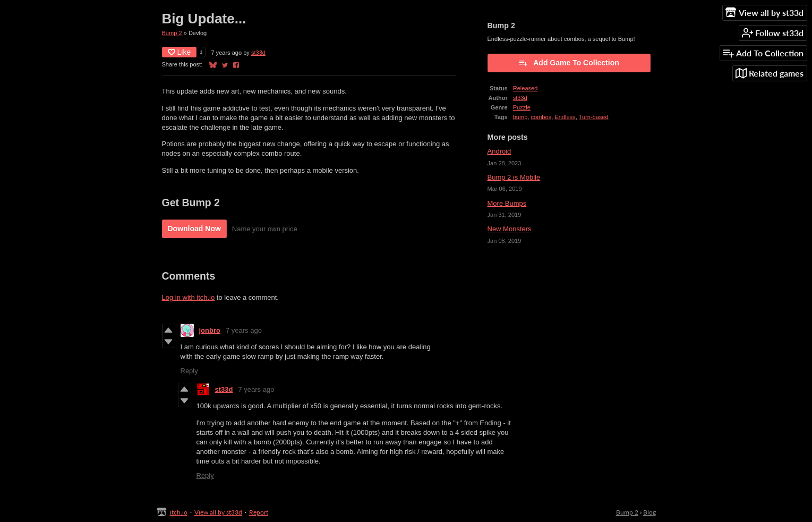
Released (525, 88)
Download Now (194, 229)
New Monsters (510, 229)
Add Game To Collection (569, 63)
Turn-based (594, 117)
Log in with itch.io (189, 297)
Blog (649, 512)
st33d (258, 53)
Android (499, 151)
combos (541, 117)
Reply (189, 371)
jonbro (210, 330)
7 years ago (244, 330)
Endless (565, 117)
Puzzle (522, 107)
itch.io (179, 512)
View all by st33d (218, 512)
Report (259, 512)
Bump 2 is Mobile (514, 177)
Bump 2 (172, 33)
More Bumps (507, 203)
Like (180, 52)
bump (520, 117)
